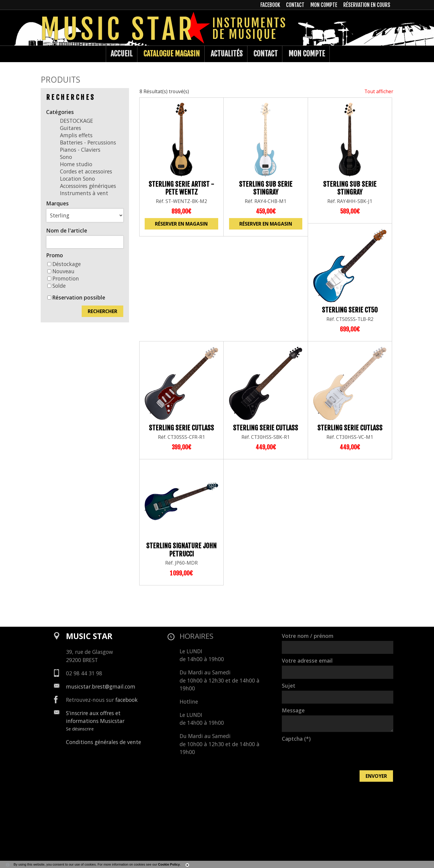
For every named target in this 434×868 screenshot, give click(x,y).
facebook (127, 700)
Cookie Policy (169, 864)
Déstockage (64, 264)
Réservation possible (79, 297)
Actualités (227, 54)
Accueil (122, 54)
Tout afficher (379, 91)
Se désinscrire (80, 729)
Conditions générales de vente (104, 742)
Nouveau (61, 271)
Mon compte (307, 54)
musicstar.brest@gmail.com (101, 686)
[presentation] (328, 756)
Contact (266, 54)
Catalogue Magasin (172, 54)
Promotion (63, 278)
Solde (57, 286)
